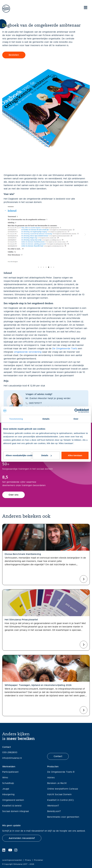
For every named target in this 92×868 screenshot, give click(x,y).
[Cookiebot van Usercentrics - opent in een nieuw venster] (76, 411)
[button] (7, 234)
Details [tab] (46, 419)
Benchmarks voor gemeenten (63, 817)
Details (46, 455)
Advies (51, 778)
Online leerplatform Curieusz (63, 789)
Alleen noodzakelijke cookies (19, 455)
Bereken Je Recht (57, 783)
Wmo (5, 778)
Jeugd (6, 789)
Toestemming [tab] (16, 419)
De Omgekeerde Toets (65, 349)
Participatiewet (10, 772)
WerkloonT (53, 806)
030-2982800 (10, 752)
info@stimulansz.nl (12, 758)
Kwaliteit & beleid (12, 806)
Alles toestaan (75, 455)
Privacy (28, 860)
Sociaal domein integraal (16, 811)
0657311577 (35, 403)
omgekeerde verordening (28, 352)
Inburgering (8, 794)
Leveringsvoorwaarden (12, 860)
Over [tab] (76, 419)
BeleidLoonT (54, 811)
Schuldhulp (8, 783)
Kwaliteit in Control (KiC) (60, 800)
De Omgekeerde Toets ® (61, 772)
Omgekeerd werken (13, 800)
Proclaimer (39, 860)
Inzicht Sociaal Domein (59, 794)
